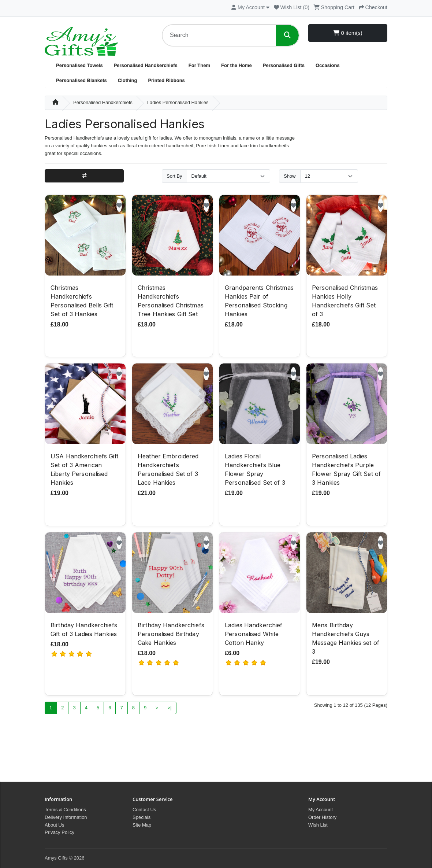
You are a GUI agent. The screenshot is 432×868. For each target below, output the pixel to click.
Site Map (142, 825)
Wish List (318, 825)
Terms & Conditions (65, 810)
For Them (199, 65)
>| (170, 708)
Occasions (328, 65)
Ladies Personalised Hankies (178, 102)
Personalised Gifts (284, 65)
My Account (321, 810)
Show (290, 176)
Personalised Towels (79, 65)
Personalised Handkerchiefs (146, 65)
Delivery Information (66, 817)
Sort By (174, 176)
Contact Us (144, 810)
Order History (322, 817)
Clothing (128, 80)
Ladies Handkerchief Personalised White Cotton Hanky (254, 635)
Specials (141, 817)
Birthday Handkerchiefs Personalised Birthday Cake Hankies (171, 635)
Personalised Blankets (81, 80)
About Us (54, 825)
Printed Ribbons (166, 80)
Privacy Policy (59, 832)
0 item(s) (348, 33)
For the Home (237, 65)
